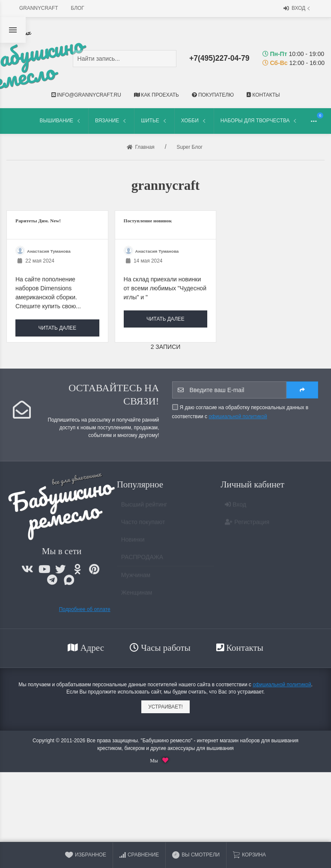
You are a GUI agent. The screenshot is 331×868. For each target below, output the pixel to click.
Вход (298, 9)
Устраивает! (165, 707)
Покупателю (213, 95)
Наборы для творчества (259, 121)
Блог (78, 8)
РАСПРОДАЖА (142, 561)
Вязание (111, 121)
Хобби (194, 121)
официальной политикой (238, 416)
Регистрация (247, 526)
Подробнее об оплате (85, 609)
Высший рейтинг (144, 508)
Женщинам (137, 596)
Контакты (263, 95)
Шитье (154, 121)
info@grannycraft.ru (86, 95)
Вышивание (61, 121)
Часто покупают (143, 526)
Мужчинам (136, 579)
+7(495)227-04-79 (219, 58)
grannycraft (39, 8)
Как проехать (157, 95)
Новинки (133, 543)
